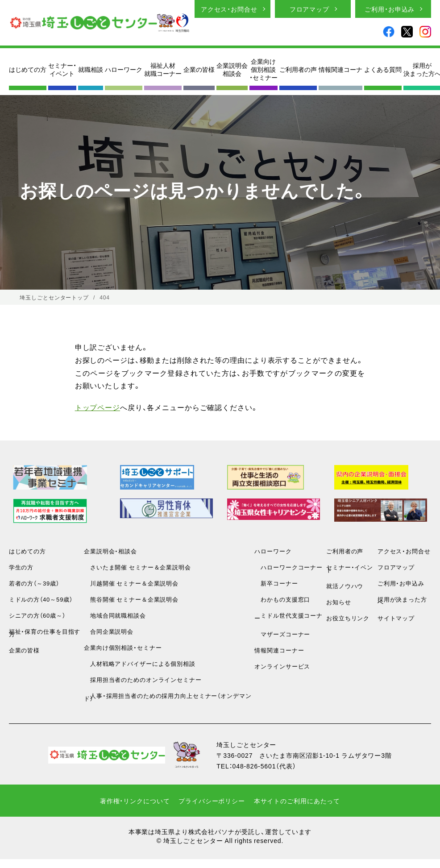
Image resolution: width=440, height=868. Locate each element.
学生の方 (21, 567)
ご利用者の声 (298, 69)
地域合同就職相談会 (115, 615)
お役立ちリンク (348, 618)
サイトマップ (396, 618)
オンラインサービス (282, 666)
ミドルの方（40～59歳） (41, 599)
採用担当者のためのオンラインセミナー (143, 679)
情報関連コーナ (340, 69)
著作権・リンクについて (135, 801)
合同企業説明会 (109, 631)
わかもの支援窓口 (282, 599)
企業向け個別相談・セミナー (264, 69)
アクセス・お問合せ (229, 9)
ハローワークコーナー (288, 567)
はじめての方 (28, 69)
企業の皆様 (199, 69)
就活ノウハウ (345, 586)
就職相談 (91, 69)
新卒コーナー (276, 583)
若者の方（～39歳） (34, 583)
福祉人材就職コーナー (163, 69)
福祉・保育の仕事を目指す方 (45, 633)
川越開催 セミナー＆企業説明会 (131, 583)
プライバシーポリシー (212, 801)
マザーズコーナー (282, 634)
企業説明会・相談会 (110, 551)
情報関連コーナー (279, 650)
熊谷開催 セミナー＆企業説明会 (131, 599)
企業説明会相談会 (232, 69)
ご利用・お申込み (390, 9)
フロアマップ (309, 9)
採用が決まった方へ (402, 600)
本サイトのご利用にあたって (297, 801)
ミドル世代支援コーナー (288, 617)
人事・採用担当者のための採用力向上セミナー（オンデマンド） (168, 697)
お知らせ (339, 602)
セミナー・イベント (62, 69)
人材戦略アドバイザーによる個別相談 (140, 663)
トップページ (98, 407)
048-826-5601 (254, 766)
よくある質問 (383, 69)
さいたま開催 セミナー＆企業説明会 (137, 567)
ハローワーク (124, 69)
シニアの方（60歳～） (37, 615)
